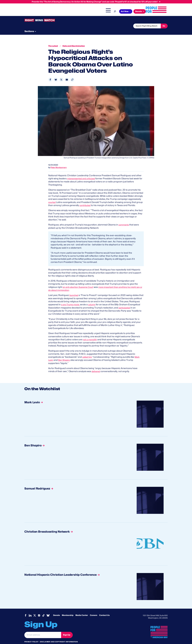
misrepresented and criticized (82, 174)
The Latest (119, 12)
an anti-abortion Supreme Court (79, 282)
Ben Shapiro (65, 355)
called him (88, 352)
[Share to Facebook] (50, 75)
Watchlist (56, 26)
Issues (75, 12)
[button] (72, 75)
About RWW (71, 26)
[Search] (137, 11)
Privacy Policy (31, 637)
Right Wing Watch (104, 12)
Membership (68, 610)
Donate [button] (160, 11)
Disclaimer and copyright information (59, 637)
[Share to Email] (67, 75)
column (105, 300)
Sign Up (67, 630)
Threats (42, 26)
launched (74, 290)
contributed (85, 201)
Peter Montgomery (59, 163)
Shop (129, 12)
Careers (94, 610)
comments (124, 220)
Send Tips (104, 26)
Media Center (82, 610)
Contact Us (104, 610)
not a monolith (90, 334)
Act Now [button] (147, 11)
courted (52, 197)
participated (59, 306)
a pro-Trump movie (82, 300)
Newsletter (88, 26)
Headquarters (88, 12)
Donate (57, 610)
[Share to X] (61, 75)
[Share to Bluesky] (56, 75)
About (64, 12)
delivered (96, 366)
